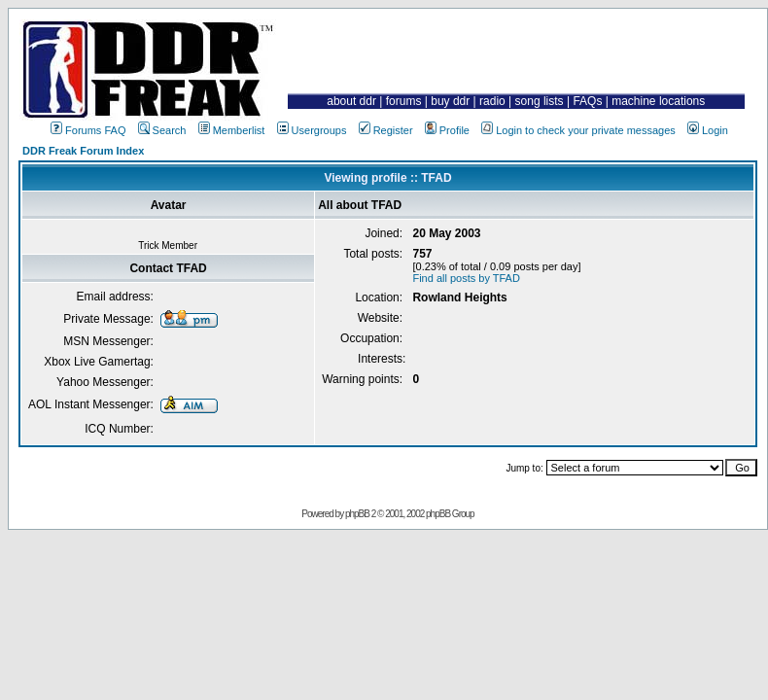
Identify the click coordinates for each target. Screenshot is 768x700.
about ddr (351, 101)
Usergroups (312, 130)
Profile (447, 130)
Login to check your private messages (578, 130)
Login (708, 130)
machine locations (658, 101)
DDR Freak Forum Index (83, 151)
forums (404, 101)
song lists (540, 101)
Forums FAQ (88, 130)
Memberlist (232, 130)
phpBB (357, 514)
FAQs (587, 101)
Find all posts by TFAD (466, 278)
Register (386, 130)
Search (162, 130)
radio (492, 101)
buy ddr (450, 101)
